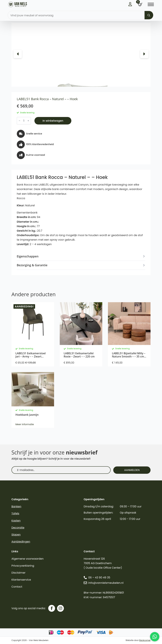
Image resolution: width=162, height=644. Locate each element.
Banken (16, 506)
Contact (17, 587)
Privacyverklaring (23, 566)
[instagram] (60, 608)
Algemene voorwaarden (28, 559)
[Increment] (28, 121)
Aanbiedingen (21, 542)
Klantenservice (21, 580)
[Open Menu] (151, 4)
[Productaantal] (24, 121)
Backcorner (145, 640)
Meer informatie (25, 424)
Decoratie (18, 528)
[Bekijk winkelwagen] (140, 5)
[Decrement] (19, 121)
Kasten (16, 521)
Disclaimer (18, 573)
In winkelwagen (53, 121)
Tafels (15, 513)
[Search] (149, 15)
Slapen (16, 535)
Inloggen (130, 4)
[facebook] (52, 608)
